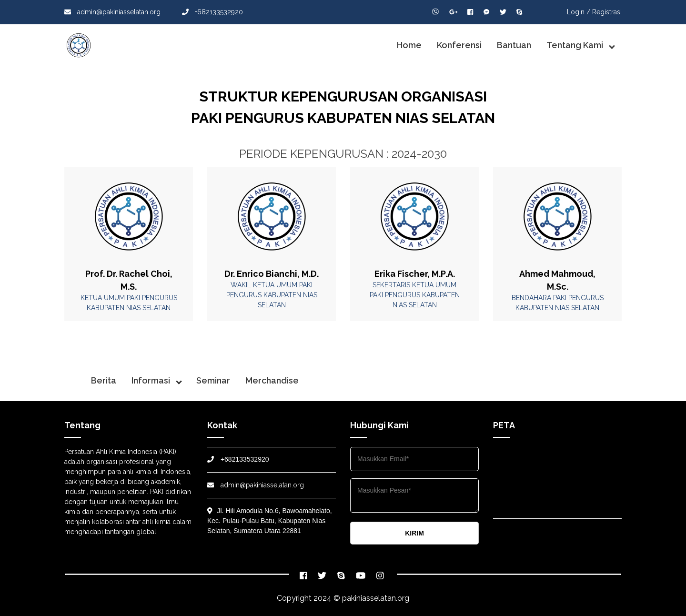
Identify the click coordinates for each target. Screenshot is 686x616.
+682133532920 (212, 12)
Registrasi (607, 12)
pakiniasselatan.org (376, 598)
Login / (579, 12)
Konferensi (459, 45)
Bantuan (514, 45)
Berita (104, 380)
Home (409, 45)
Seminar (213, 380)
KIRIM (414, 533)
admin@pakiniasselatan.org (112, 12)
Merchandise (272, 380)
